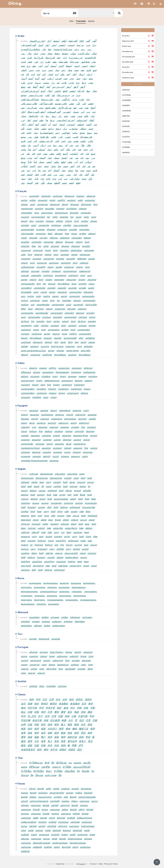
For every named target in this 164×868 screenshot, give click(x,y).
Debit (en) (126, 46)
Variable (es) (128, 51)
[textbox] (59, 13)
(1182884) (126, 100)
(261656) (126, 121)
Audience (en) (128, 77)
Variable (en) (128, 72)
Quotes (91, 21)
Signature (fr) (128, 41)
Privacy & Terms (111, 864)
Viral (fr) (126, 36)
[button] (135, 4)
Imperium (60, 864)
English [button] (81, 864)
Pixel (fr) (126, 67)
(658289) (126, 105)
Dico (72, 21)
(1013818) (126, 111)
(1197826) (126, 95)
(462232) (126, 90)
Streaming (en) (129, 57)
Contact (93, 864)
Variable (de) (128, 62)
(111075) (126, 137)
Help (100, 864)
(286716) (126, 116)
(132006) (126, 147)
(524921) (126, 131)
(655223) (126, 126)
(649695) (126, 152)
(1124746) (126, 142)
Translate (81, 21)
